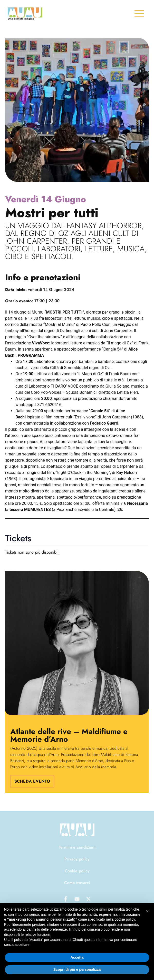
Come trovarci (77, 883)
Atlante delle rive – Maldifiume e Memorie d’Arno (69, 735)
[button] (147, 911)
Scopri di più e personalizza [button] (77, 969)
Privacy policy (77, 859)
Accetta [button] (77, 957)
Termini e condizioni (77, 847)
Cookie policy (77, 871)
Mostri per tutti (52, 213)
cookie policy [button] (125, 919)
